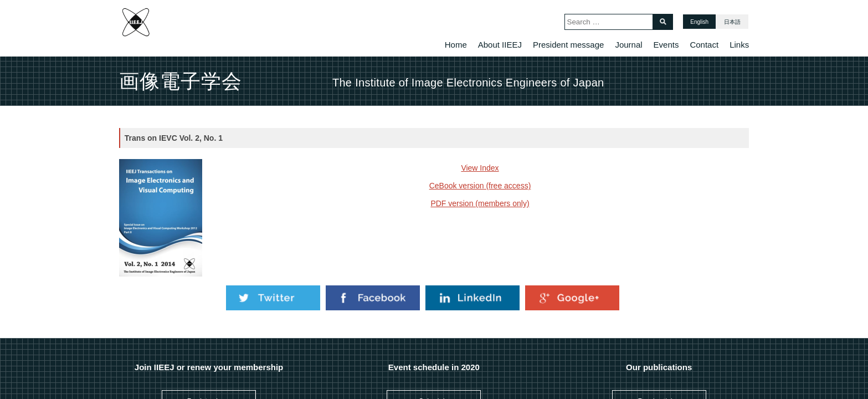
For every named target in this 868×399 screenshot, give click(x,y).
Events (666, 45)
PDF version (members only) (480, 203)
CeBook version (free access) (480, 186)
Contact (704, 45)
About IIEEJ (500, 45)
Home (456, 45)
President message (568, 45)
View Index (480, 168)
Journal (628, 45)
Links (739, 45)
